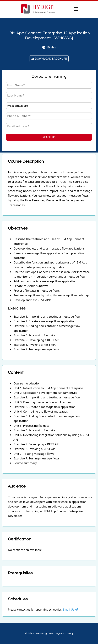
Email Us (70, 610)
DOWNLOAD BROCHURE (49, 59)
